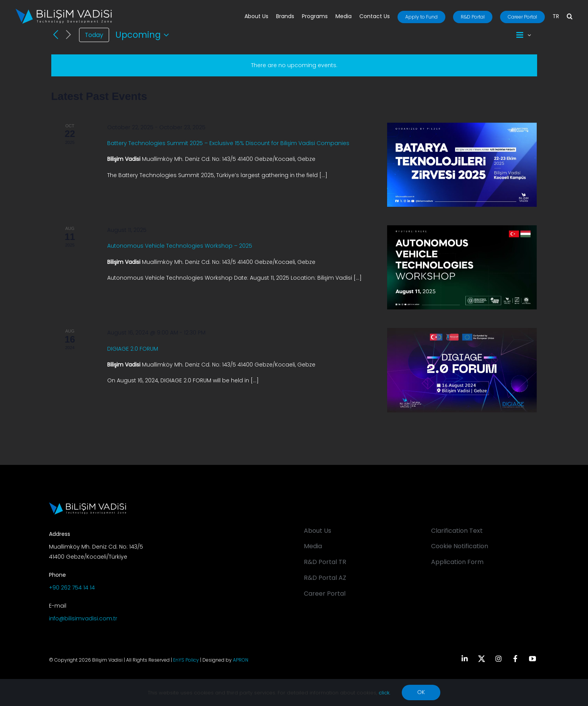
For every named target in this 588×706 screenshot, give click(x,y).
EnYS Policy (186, 660)
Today (94, 35)
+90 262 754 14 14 (72, 588)
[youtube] (532, 659)
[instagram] (499, 659)
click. (384, 693)
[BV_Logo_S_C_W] (64, 11)
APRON (241, 660)
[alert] (294, 65)
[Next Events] (68, 35)
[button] (570, 17)
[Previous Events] (56, 35)
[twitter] (482, 659)
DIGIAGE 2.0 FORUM (133, 349)
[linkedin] (465, 659)
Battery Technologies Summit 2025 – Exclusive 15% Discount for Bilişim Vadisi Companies (228, 143)
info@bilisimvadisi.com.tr (83, 618)
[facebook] (516, 659)
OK (421, 692)
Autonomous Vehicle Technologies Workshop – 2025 (180, 246)
